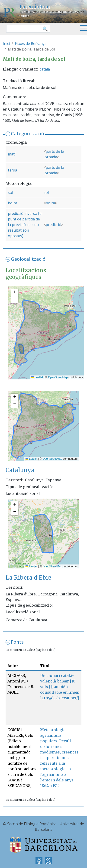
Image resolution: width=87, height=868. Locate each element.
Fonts (17, 642)
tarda (13, 170)
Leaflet (37, 377)
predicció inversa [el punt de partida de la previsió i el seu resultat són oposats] (25, 225)
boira (13, 203)
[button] (15, 293)
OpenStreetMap (58, 377)
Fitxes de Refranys (31, 44)
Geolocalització (28, 259)
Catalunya (20, 470)
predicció (53, 225)
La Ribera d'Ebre (28, 578)
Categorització (27, 133)
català (45, 69)
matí (12, 154)
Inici (6, 44)
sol (10, 193)
